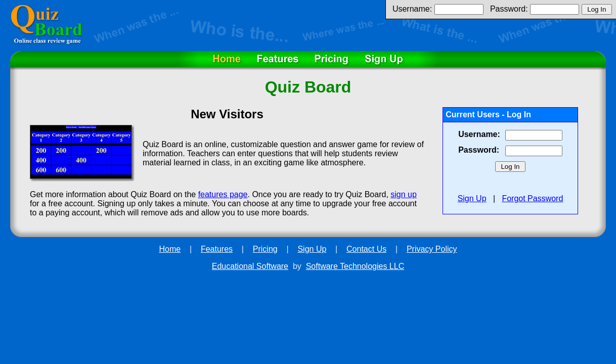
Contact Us (366, 249)
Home (170, 249)
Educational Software (250, 266)
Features (217, 249)
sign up (404, 194)
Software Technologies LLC (355, 266)
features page (223, 194)
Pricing (265, 249)
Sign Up (472, 198)
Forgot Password (532, 198)
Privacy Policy (432, 249)
